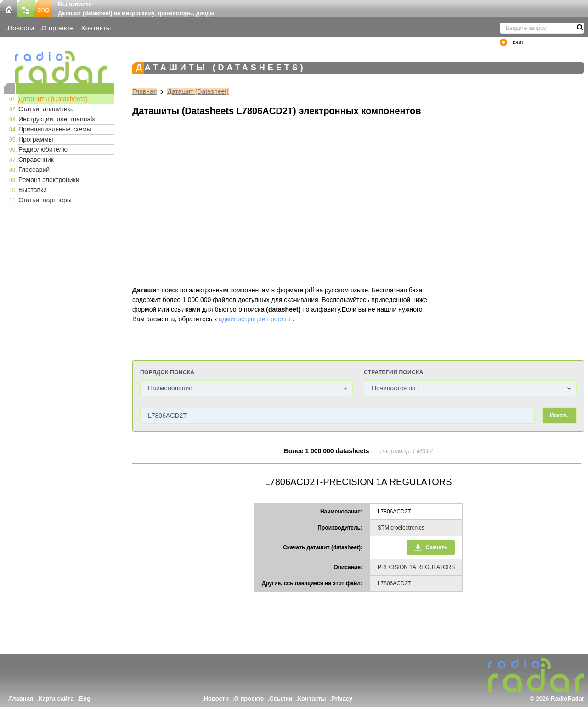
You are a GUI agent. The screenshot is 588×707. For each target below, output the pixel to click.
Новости (21, 28)
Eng (85, 698)
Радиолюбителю (43, 149)
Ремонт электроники (49, 180)
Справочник (36, 160)
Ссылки (281, 698)
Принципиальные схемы (55, 129)
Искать (559, 416)
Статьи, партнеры (45, 200)
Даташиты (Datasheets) (53, 99)
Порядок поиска (167, 372)
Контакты (96, 28)
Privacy (342, 698)
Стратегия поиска (393, 372)
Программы (36, 139)
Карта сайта (56, 698)
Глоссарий (34, 170)
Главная (144, 91)
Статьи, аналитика (46, 109)
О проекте (57, 28)
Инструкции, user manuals (57, 119)
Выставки (33, 190)
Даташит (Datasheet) (198, 91)
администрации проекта (255, 319)
